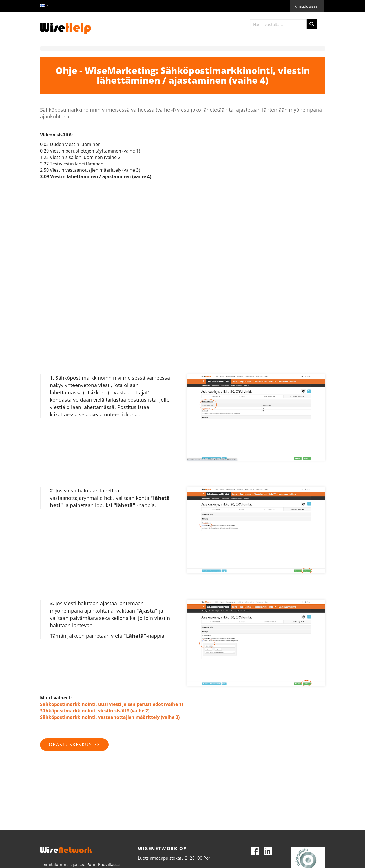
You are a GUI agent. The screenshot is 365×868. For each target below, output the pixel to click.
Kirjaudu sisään (307, 6)
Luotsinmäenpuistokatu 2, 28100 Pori (175, 858)
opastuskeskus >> (74, 745)
